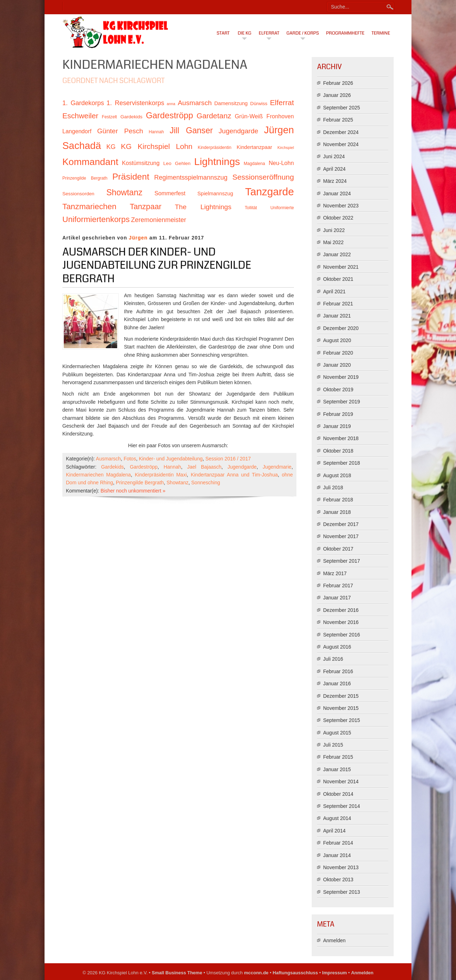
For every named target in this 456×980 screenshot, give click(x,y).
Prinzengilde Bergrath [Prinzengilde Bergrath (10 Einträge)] (85, 178)
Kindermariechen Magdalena (98, 475)
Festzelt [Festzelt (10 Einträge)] (109, 117)
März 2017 (335, 573)
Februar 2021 (338, 304)
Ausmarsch (108, 459)
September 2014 (342, 806)
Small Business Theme (177, 973)
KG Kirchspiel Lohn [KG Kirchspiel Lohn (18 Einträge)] (157, 146)
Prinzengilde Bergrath (140, 483)
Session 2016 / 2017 (228, 459)
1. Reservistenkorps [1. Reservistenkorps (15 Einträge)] (135, 103)
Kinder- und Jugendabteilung (171, 459)
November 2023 (341, 206)
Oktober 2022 (338, 218)
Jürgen (138, 238)
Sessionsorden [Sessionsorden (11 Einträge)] (78, 194)
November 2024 (341, 144)
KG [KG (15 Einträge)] (111, 147)
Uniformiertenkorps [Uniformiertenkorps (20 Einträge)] (96, 219)
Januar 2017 (337, 598)
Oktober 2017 (338, 549)
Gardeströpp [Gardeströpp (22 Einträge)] (170, 115)
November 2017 (341, 536)
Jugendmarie (277, 467)
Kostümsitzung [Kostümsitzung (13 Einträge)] (141, 163)
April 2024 (334, 169)
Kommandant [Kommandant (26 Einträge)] (90, 162)
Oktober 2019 (338, 390)
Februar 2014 (338, 843)
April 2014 (334, 831)
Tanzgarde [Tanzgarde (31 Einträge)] (270, 192)
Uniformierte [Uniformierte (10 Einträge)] (282, 208)
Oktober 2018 (338, 451)
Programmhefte (345, 33)
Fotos (130, 459)
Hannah (172, 467)
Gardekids (113, 467)
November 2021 (341, 267)
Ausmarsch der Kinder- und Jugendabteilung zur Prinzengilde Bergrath (157, 265)
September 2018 (342, 463)
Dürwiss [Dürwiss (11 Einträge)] (259, 104)
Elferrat (269, 33)
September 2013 (342, 892)
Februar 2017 (338, 586)
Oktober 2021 (338, 279)
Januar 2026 (337, 95)
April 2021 (334, 292)
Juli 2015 (333, 745)
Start (223, 33)
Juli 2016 (333, 659)
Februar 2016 (338, 671)
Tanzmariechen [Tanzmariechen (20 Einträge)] (89, 207)
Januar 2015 (337, 769)
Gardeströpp (144, 467)
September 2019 (342, 402)
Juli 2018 (333, 488)
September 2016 (342, 635)
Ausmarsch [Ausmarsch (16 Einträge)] (195, 103)
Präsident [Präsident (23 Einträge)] (131, 177)
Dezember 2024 (341, 132)
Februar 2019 (338, 414)
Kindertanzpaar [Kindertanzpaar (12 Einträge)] (254, 147)
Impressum (334, 973)
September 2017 (342, 561)
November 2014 (341, 782)
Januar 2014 (337, 855)
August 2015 (337, 733)
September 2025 (342, 108)
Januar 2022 (337, 254)
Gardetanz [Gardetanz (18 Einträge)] (214, 116)
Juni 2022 (334, 230)
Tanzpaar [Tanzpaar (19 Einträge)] (146, 207)
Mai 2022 (333, 242)
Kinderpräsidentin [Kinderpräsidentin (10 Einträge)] (214, 148)
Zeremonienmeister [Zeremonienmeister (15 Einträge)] (159, 220)
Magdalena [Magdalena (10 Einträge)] (254, 164)
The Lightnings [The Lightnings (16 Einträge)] (203, 207)
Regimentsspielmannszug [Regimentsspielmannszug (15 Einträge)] (191, 177)
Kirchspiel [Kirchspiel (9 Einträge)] (286, 148)
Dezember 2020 (341, 328)
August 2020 (337, 340)
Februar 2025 (338, 120)
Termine (381, 33)
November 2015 (341, 708)
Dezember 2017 (341, 524)
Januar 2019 (337, 426)
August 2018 (337, 475)
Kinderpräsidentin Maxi (161, 475)
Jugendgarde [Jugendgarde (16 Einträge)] (238, 131)
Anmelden (334, 940)
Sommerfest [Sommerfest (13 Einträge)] (170, 193)
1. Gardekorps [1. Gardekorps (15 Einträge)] (83, 103)
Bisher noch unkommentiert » (133, 491)
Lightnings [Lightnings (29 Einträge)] (217, 161)
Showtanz (178, 483)
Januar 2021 (337, 316)
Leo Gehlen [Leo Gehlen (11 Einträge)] (177, 163)
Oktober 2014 (338, 794)
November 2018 (341, 438)
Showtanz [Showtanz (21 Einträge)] (124, 192)
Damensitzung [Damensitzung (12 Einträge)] (231, 103)
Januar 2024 (337, 194)
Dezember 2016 (341, 610)
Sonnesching (206, 483)
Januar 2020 (337, 365)
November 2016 (341, 622)
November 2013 (341, 867)
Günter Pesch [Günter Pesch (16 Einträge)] (120, 131)
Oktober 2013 (338, 880)
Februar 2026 (338, 83)
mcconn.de (256, 973)
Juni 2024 (334, 156)
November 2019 (341, 377)
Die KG (244, 33)
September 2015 (342, 720)
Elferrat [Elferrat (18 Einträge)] (282, 102)
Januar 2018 (337, 512)
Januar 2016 (337, 684)
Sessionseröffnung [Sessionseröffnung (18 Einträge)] (263, 177)
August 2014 (337, 818)
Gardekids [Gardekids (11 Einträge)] (131, 117)
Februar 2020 (338, 353)
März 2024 (335, 181)
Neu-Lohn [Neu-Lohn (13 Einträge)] (281, 163)
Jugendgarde (242, 467)
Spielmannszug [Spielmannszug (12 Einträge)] (215, 194)
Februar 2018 (338, 500)
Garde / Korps (303, 33)
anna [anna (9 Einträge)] (171, 104)
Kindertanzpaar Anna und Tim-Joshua (234, 475)
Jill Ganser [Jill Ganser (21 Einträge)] (191, 130)
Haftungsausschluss (295, 973)
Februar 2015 (338, 757)
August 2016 (337, 647)
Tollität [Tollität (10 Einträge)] (251, 208)
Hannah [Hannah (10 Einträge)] (156, 132)
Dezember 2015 (341, 696)
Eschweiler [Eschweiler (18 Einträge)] (80, 116)
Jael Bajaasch (204, 467)
